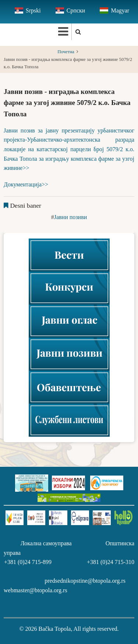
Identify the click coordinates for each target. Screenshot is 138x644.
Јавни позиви (71, 217)
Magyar (120, 10)
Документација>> (26, 184)
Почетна (66, 52)
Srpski (33, 10)
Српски (76, 10)
